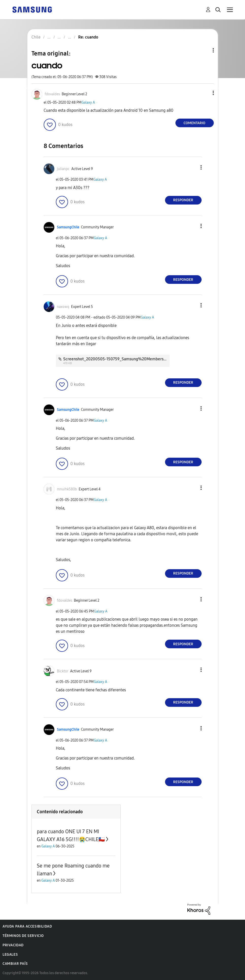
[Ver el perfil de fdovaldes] (52, 94)
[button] (205, 93)
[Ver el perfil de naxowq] (63, 307)
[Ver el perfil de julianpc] (63, 169)
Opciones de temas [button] (205, 50)
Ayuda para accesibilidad (27, 926)
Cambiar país (15, 964)
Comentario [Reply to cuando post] (194, 123)
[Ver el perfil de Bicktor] (63, 671)
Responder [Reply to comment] (183, 200)
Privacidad (13, 945)
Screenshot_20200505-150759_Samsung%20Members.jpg (117, 359)
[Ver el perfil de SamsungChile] (68, 227)
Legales (10, 955)
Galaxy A (88, 103)
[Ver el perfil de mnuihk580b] (67, 489)
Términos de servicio (23, 936)
